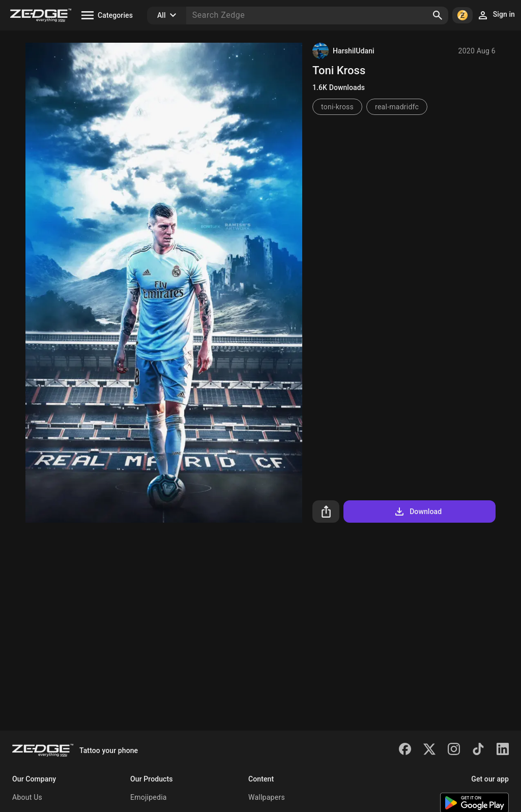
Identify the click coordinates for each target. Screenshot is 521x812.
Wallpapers (267, 797)
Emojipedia (149, 797)
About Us (27, 797)
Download (417, 512)
